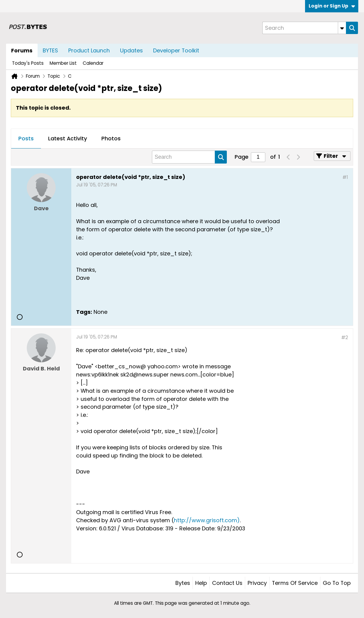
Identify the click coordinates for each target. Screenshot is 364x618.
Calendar (93, 63)
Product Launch (89, 50)
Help (201, 583)
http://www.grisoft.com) (207, 520)
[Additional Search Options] (342, 28)
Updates (131, 50)
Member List (63, 63)
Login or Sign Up (332, 6)
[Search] (304, 28)
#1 (345, 177)
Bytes (183, 583)
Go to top (337, 583)
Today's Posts (28, 63)
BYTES (50, 50)
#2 (345, 337)
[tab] (26, 139)
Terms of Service (295, 583)
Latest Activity (68, 138)
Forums (22, 50)
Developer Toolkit (176, 50)
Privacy (257, 583)
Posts (26, 138)
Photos (111, 138)
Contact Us (227, 583)
